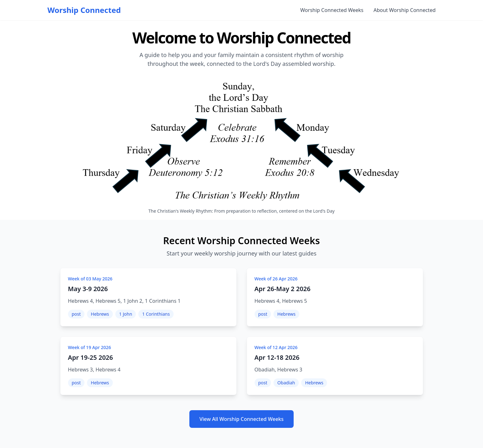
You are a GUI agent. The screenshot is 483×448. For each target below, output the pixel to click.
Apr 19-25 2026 (91, 357)
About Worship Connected (404, 10)
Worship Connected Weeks (332, 10)
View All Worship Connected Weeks (241, 419)
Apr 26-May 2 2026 (283, 289)
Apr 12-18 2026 (277, 357)
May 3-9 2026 (88, 289)
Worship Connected (84, 10)
